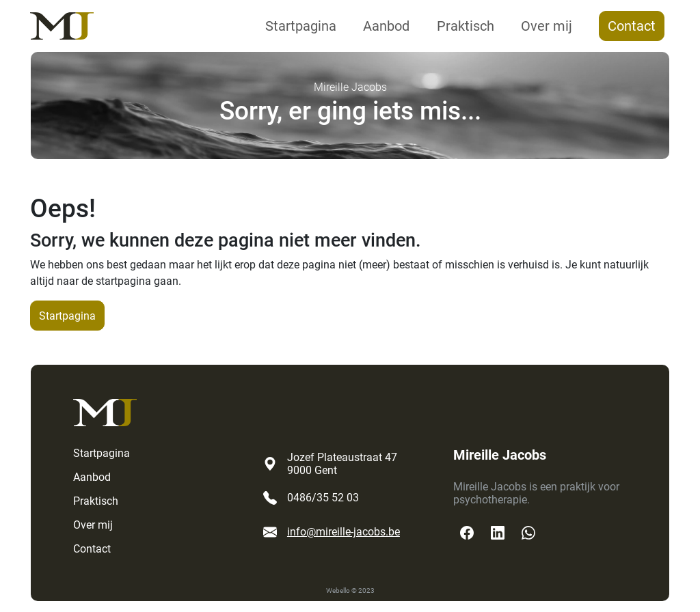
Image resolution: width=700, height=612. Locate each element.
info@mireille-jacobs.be (344, 532)
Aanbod (386, 26)
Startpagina (301, 26)
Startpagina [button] (67, 316)
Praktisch (466, 26)
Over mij (547, 26)
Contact (632, 26)
